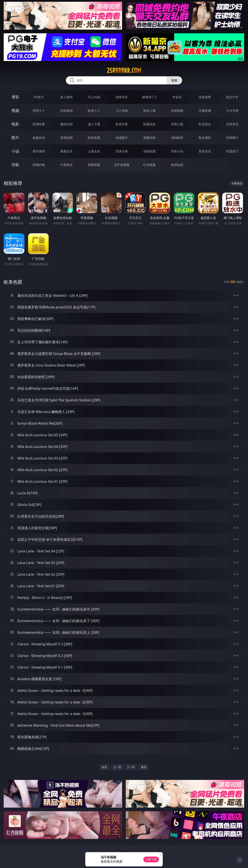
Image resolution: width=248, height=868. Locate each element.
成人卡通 (94, 124)
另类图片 (232, 138)
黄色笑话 (205, 151)
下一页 (131, 767)
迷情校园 (149, 151)
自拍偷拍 (66, 111)
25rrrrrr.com (124, 70)
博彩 (15, 97)
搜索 (174, 80)
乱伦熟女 (205, 124)
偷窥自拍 (39, 138)
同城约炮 (39, 165)
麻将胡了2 (149, 97)
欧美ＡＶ (94, 111)
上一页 (117, 767)
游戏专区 (122, 97)
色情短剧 (177, 165)
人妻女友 (94, 151)
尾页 (144, 767)
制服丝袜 (149, 124)
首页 (104, 767)
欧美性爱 (122, 124)
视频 (15, 110)
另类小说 (177, 151)
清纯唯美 (177, 138)
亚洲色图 (66, 138)
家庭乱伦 (66, 151)
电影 (15, 124)
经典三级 (177, 124)
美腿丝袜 (149, 138)
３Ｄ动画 (122, 111)
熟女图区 (205, 138)
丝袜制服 (177, 111)
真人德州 (66, 97)
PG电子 (39, 97)
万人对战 (94, 97)
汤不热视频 (122, 165)
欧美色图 (94, 138)
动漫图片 (122, 138)
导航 (15, 165)
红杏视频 (149, 165)
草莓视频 (94, 165)
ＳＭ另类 (232, 111)
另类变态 (232, 124)
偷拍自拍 (66, 124)
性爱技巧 (232, 151)
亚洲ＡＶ (39, 111)
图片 (15, 138)
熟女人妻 (149, 111)
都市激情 (39, 151)
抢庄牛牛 (232, 97)
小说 (15, 151)
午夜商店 (66, 165)
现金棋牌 (205, 97)
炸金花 (177, 97)
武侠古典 (122, 151)
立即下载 (151, 859)
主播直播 (205, 111)
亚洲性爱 (39, 124)
